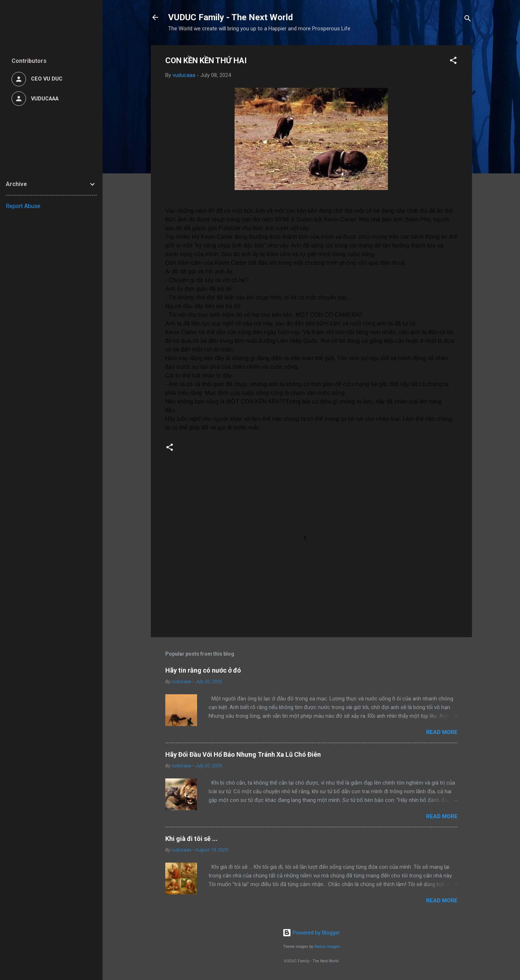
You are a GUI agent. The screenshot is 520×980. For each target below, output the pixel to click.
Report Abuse (23, 206)
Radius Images (327, 947)
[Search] (468, 20)
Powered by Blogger (311, 933)
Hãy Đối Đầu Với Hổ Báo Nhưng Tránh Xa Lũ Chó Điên (243, 754)
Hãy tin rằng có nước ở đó (203, 670)
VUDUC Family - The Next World (231, 17)
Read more (442, 732)
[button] (453, 62)
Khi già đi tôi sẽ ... (191, 839)
